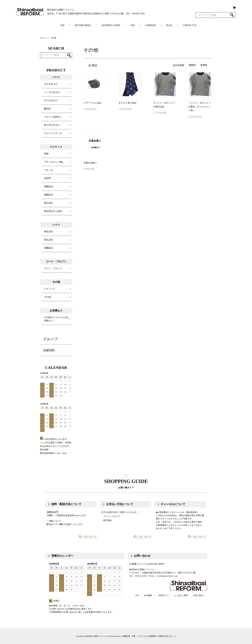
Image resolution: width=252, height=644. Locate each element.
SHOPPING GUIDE (111, 25)
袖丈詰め (49, 232)
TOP (62, 25)
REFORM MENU (83, 25)
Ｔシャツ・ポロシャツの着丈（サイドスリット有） (200, 107)
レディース (50, 289)
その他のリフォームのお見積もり (56, 319)
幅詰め (47, 109)
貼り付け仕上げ (52, 125)
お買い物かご (199, 595)
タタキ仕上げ (51, 84)
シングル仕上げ (52, 92)
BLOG (169, 25)
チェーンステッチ (53, 133)
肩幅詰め (49, 186)
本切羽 (47, 178)
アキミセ (49, 170)
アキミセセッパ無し (54, 162)
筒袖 (46, 154)
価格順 (192, 65)
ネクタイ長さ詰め (127, 103)
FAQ (133, 25)
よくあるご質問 (181, 595)
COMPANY (151, 25)
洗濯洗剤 (49, 350)
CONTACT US (190, 25)
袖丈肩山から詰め (53, 211)
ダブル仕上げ (51, 100)
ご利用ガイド (163, 595)
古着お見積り (90, 163)
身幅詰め (49, 195)
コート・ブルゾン (53, 268)
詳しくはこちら (86, 536)
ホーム (43, 38)
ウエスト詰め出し (53, 117)
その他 (53, 38)
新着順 (204, 65)
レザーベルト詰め (92, 103)
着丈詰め (49, 203)
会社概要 (148, 595)
